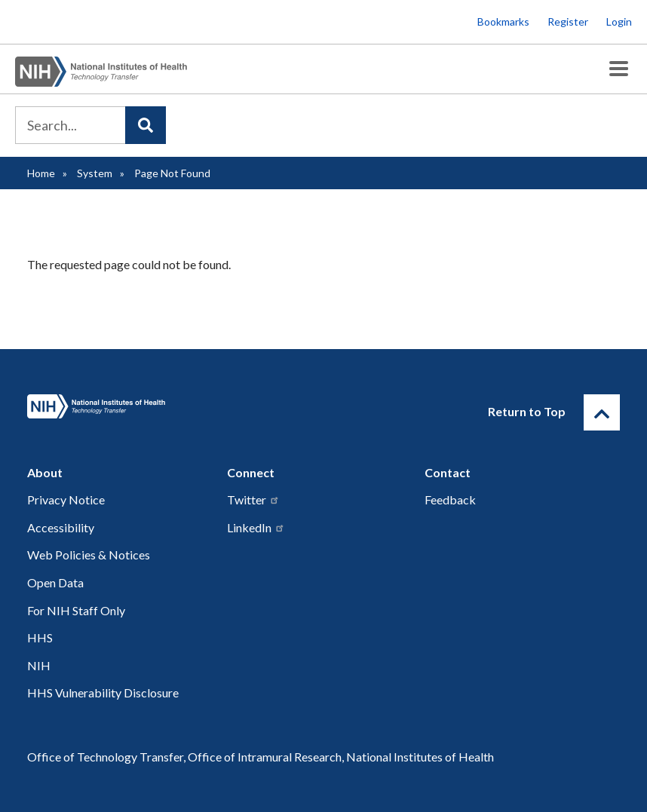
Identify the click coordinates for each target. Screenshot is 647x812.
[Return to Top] (602, 412)
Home (41, 173)
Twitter (253, 499)
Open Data (55, 582)
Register (568, 21)
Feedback (450, 499)
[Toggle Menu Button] (619, 69)
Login (619, 21)
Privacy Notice (66, 499)
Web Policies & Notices (89, 555)
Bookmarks (503, 21)
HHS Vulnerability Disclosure (103, 692)
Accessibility (61, 527)
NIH (39, 665)
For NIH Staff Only (76, 610)
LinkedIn (256, 527)
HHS (40, 637)
